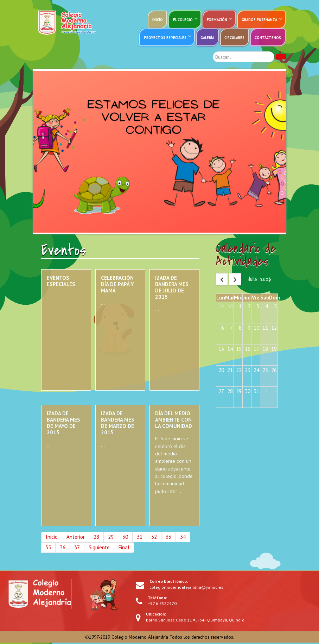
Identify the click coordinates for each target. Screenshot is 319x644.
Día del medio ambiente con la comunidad (174, 421)
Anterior (76, 538)
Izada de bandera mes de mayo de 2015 (63, 424)
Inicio (52, 538)
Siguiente (99, 548)
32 (154, 538)
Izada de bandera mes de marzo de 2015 (118, 424)
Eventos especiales (61, 282)
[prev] (222, 280)
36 (63, 548)
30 (125, 538)
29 (111, 538)
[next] (235, 280)
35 (48, 548)
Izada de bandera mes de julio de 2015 (172, 288)
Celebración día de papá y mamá (117, 285)
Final (124, 548)
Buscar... (206, 52)
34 (183, 538)
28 (96, 538)
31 (140, 538)
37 (77, 548)
